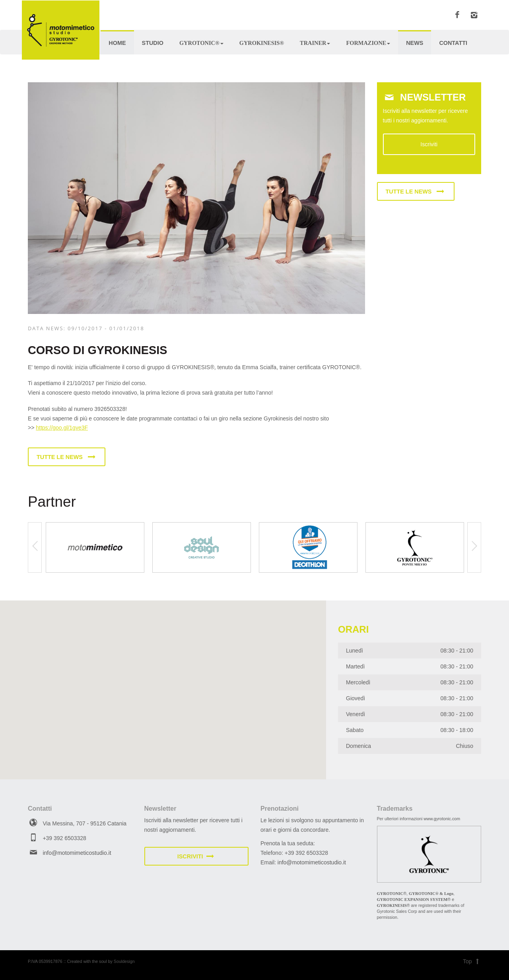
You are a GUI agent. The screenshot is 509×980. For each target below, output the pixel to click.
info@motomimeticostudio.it (77, 853)
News (415, 43)
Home (117, 43)
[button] (87, 683)
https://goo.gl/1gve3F (62, 428)
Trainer (315, 43)
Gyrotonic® (201, 43)
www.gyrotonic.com (442, 819)
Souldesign (124, 961)
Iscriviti (429, 144)
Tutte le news (67, 457)
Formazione (368, 43)
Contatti (453, 43)
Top (472, 961)
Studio (153, 43)
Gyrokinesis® (262, 43)
